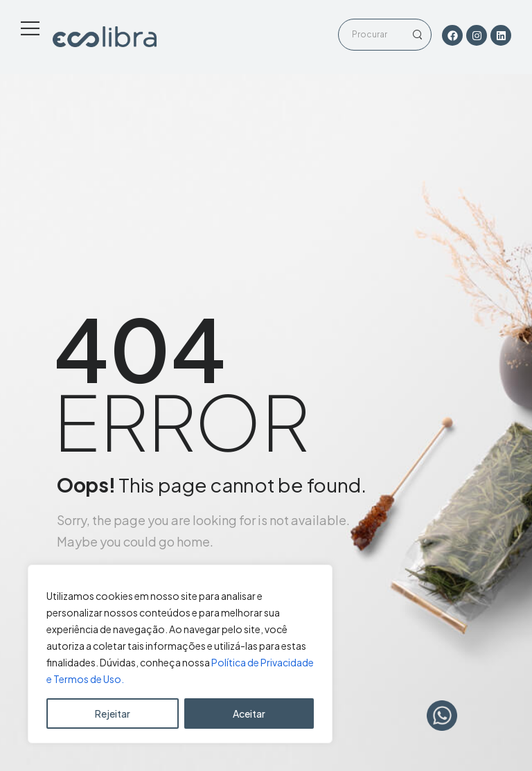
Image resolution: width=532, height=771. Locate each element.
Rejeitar (113, 714)
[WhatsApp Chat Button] (442, 716)
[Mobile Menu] (30, 28)
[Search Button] (417, 35)
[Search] (371, 35)
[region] (180, 654)
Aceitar (249, 714)
